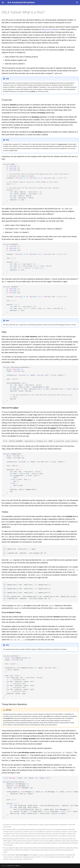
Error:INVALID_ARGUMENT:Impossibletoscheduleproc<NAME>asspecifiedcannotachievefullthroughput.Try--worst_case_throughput (41, 441)
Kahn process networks (50, 30)
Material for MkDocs (14, 866)
